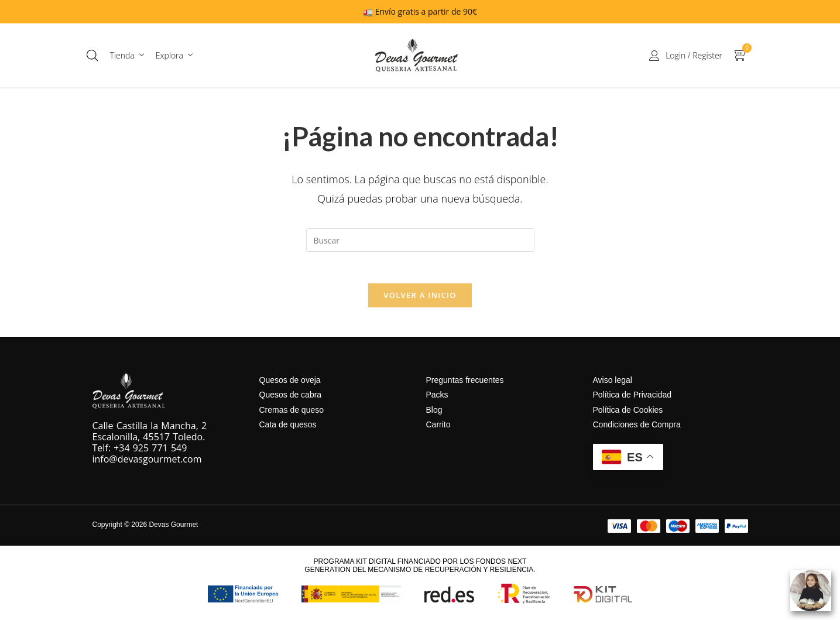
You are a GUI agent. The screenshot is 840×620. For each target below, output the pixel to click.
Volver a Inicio (420, 299)
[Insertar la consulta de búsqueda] (420, 240)
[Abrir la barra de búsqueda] (92, 55)
